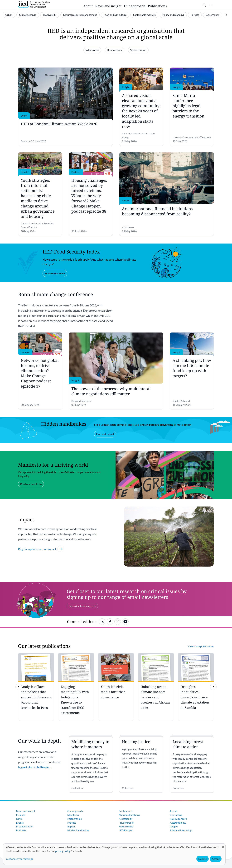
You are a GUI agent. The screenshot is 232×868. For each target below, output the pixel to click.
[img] (213, 687)
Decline (203, 859)
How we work (115, 50)
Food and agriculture (115, 15)
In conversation (25, 826)
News (19, 819)
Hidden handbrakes (78, 830)
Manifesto (73, 815)
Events (20, 823)
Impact (71, 826)
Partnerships (75, 819)
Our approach (135, 6)
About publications (129, 815)
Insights (21, 815)
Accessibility (126, 819)
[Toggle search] (204, 5)
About (88, 6)
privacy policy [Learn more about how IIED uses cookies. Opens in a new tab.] (63, 851)
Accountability (178, 823)
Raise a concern (178, 819)
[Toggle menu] (211, 5)
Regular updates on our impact (41, 549)
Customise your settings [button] (19, 859)
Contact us (176, 815)
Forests (195, 15)
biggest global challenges (34, 767)
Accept (216, 859)
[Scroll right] (226, 15)
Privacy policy (126, 823)
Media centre (126, 826)
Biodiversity (50, 15)
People (174, 826)
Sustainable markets (144, 15)
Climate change (28, 15)
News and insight (108, 6)
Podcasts (21, 830)
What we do (92, 50)
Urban (9, 15)
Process (72, 823)
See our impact (138, 50)
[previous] (19, 687)
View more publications (201, 646)
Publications (157, 6)
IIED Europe (125, 830)
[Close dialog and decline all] (223, 846)
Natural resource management (80, 15)
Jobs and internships (181, 830)
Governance (213, 15)
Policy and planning (173, 15)
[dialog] (114, 854)
